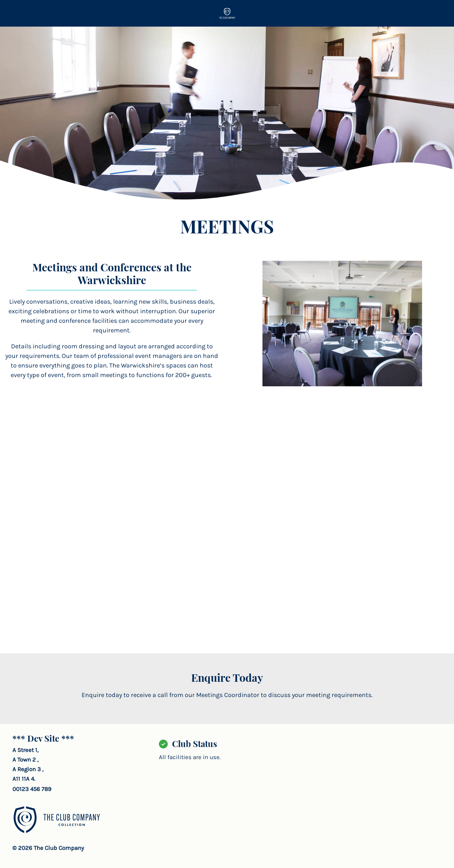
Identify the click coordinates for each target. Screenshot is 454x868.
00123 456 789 (32, 789)
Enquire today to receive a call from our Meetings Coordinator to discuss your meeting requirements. (227, 695)
